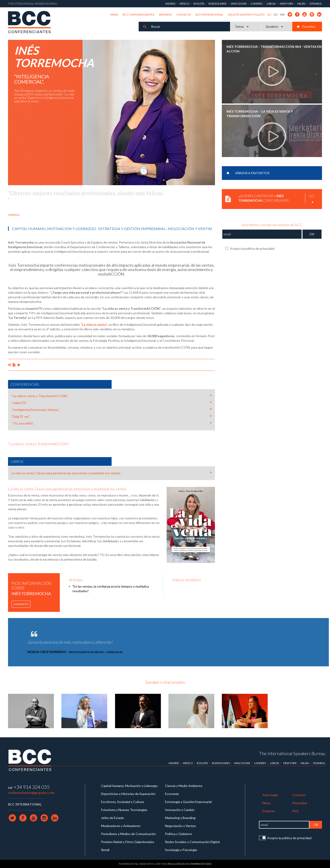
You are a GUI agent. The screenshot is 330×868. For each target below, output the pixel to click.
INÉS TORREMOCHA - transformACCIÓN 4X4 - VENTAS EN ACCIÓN (274, 49)
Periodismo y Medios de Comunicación (128, 834)
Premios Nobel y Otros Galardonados (128, 842)
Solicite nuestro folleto (246, 15)
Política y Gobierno (179, 834)
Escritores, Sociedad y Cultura (122, 802)
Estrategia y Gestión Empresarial (132, 229)
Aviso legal (270, 795)
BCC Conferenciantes (138, 15)
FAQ (295, 811)
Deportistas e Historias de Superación (128, 794)
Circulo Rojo (175, 864)
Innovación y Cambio (180, 810)
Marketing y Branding (180, 818)
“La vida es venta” (94, 324)
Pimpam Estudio (201, 864)
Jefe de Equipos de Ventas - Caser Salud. (96, 652)
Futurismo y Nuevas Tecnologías (124, 810)
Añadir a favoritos (248, 173)
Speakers (165, 15)
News (114, 15)
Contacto (184, 15)
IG (137, 864)
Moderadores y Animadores (121, 826)
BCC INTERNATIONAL (25, 804)
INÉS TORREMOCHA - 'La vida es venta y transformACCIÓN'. (260, 114)
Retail (105, 850)
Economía (172, 794)
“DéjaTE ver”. (111, 416)
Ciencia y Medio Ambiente (184, 786)
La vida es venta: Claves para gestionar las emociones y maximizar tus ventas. (111, 473)
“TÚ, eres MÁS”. (111, 423)
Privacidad (300, 803)
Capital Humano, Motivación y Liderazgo (54, 229)
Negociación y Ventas (190, 229)
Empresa (269, 811)
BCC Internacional (209, 15)
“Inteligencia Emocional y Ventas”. (111, 410)
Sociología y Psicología (181, 850)
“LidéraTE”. (111, 403)
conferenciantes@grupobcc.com (31, 793)
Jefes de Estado (113, 818)
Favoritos (306, 27)
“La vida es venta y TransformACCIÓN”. (111, 396)
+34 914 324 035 (32, 787)
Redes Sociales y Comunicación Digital (192, 842)
